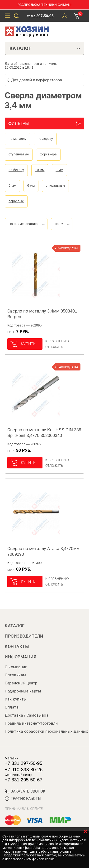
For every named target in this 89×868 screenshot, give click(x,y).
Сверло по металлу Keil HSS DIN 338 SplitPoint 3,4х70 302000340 (44, 433)
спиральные (55, 185)
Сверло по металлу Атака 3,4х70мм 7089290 (43, 551)
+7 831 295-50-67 (23, 780)
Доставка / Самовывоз (26, 715)
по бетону (16, 170)
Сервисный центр (21, 683)
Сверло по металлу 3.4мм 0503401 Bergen (42, 314)
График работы (23, 799)
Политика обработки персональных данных (46, 731)
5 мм (12, 185)
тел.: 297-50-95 (40, 16)
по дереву (45, 139)
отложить (54, 347)
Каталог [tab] (45, 48)
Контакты (17, 647)
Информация (21, 657)
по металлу (17, 139)
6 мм (31, 185)
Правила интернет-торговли (31, 723)
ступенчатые (19, 154)
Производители (24, 636)
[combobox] (26, 224)
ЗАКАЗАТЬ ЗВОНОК (25, 791)
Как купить (15, 699)
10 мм (40, 170)
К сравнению (57, 341)
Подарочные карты (23, 691)
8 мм (59, 170)
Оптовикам (15, 675)
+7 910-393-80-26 (24, 770)
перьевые (16, 201)
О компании (16, 667)
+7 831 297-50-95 (23, 763)
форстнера (48, 154)
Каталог (15, 626)
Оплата (12, 707)
